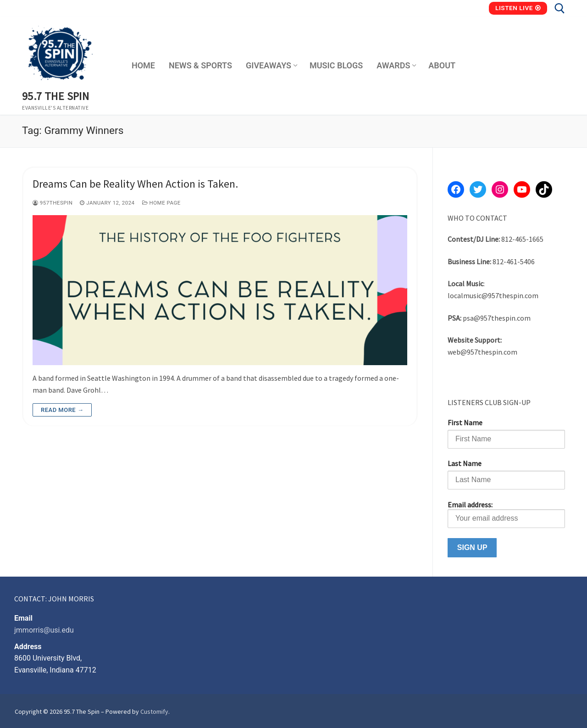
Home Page (161, 203)
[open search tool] (560, 8)
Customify (154, 711)
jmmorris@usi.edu (44, 630)
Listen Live (518, 8)
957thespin (53, 203)
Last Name (465, 463)
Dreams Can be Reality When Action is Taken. (135, 184)
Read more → (62, 410)
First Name (465, 422)
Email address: (506, 514)
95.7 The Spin (55, 96)
